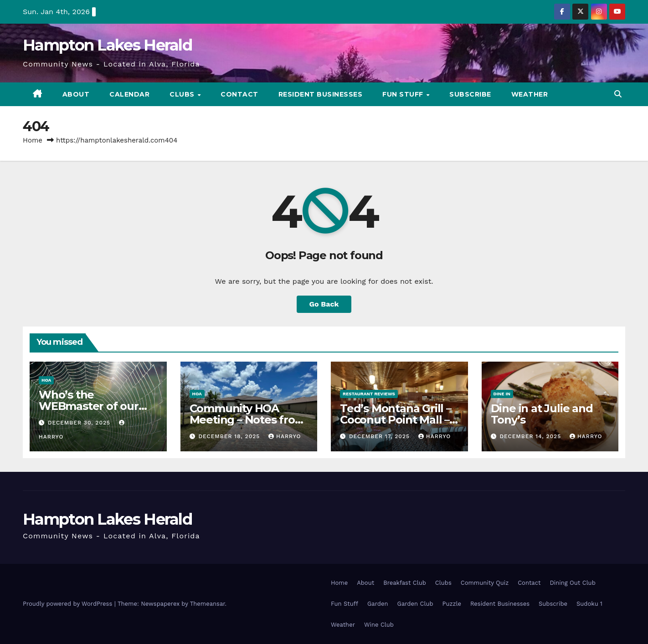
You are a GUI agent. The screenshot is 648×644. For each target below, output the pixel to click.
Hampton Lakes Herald (107, 45)
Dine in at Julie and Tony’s (542, 414)
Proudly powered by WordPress (69, 604)
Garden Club (415, 604)
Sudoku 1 (589, 604)
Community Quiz (485, 583)
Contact (239, 94)
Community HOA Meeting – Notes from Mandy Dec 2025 (248, 420)
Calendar (129, 94)
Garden (378, 604)
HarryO (285, 436)
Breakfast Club (405, 583)
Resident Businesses (321, 94)
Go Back (324, 304)
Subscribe (470, 94)
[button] (618, 94)
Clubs (183, 94)
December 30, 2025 (80, 423)
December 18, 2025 (230, 436)
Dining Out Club (572, 583)
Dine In (502, 394)
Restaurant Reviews (369, 394)
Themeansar (208, 604)
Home (33, 140)
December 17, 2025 (381, 436)
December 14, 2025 (531, 436)
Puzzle (452, 604)
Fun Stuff (404, 94)
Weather (530, 94)
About (76, 94)
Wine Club (379, 625)
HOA (46, 380)
